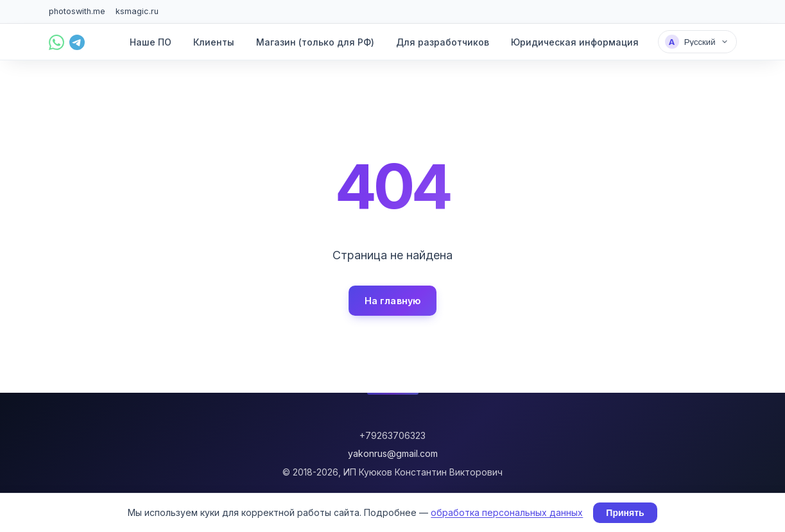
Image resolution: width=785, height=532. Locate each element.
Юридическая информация (575, 42)
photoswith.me (77, 11)
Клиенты (214, 42)
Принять (625, 513)
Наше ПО (151, 42)
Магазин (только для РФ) (315, 42)
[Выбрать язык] (697, 42)
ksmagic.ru (137, 11)
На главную (392, 301)
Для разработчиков (443, 42)
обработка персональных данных (507, 512)
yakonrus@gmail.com (393, 453)
